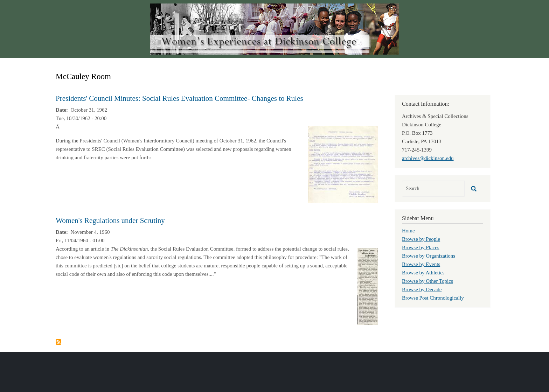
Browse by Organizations (429, 256)
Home (408, 231)
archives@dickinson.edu (428, 158)
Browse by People (421, 239)
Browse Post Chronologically (433, 298)
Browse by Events (421, 264)
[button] (343, 164)
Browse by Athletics (423, 273)
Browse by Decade (422, 289)
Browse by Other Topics (428, 281)
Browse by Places (421, 247)
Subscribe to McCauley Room (58, 342)
